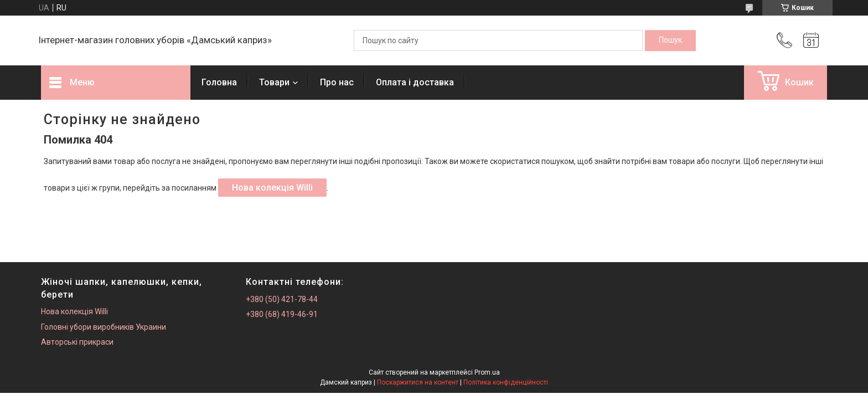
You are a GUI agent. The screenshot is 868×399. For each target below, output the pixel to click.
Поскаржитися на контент (418, 382)
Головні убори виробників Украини (104, 327)
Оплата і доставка (415, 82)
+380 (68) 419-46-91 (282, 314)
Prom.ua (487, 372)
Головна (219, 82)
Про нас (337, 82)
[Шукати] (670, 40)
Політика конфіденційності (506, 382)
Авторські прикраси (77, 342)
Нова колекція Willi (272, 188)
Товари (274, 82)
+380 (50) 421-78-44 (282, 299)
